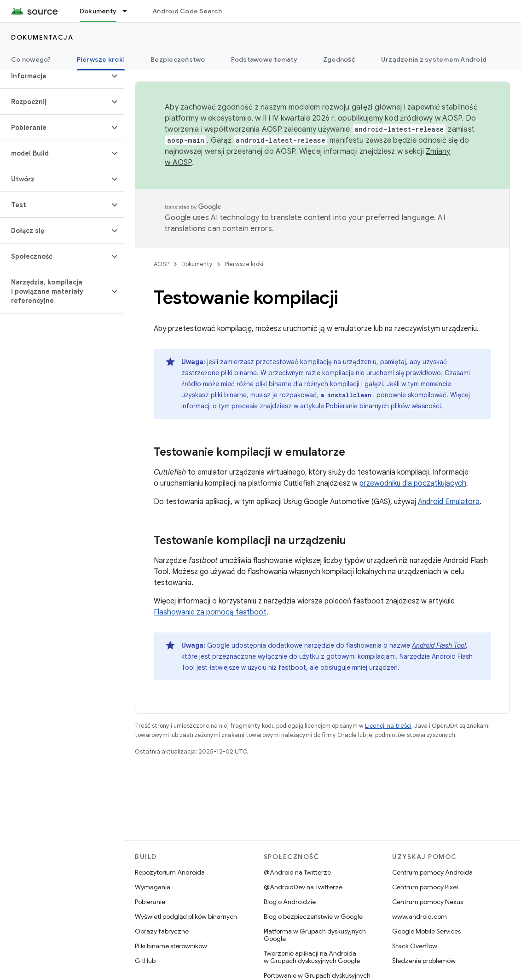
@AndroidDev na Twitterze (303, 887)
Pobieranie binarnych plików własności (383, 406)
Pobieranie (150, 902)
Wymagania (153, 887)
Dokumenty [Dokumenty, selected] (98, 11)
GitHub (145, 961)
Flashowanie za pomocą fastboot (210, 612)
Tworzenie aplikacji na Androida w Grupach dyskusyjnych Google (312, 957)
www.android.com (420, 916)
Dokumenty (197, 264)
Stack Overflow (415, 946)
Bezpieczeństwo (178, 59)
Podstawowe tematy (264, 59)
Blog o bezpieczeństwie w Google (313, 916)
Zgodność (339, 59)
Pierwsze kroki (244, 264)
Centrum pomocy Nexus (428, 902)
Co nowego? (31, 59)
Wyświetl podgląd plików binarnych (186, 916)
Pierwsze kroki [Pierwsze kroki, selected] (101, 59)
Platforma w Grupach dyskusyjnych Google (315, 935)
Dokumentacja (42, 37)
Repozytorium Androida (170, 872)
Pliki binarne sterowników (171, 946)
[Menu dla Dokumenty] (129, 11)
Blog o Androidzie (290, 902)
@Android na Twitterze (297, 872)
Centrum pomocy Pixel (425, 887)
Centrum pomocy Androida (432, 872)
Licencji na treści (388, 726)
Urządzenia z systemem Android (434, 59)
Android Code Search (187, 11)
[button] (55, 76)
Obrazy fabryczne (162, 931)
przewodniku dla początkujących (413, 483)
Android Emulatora (449, 502)
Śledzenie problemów (424, 961)
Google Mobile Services (426, 931)
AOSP (162, 264)
